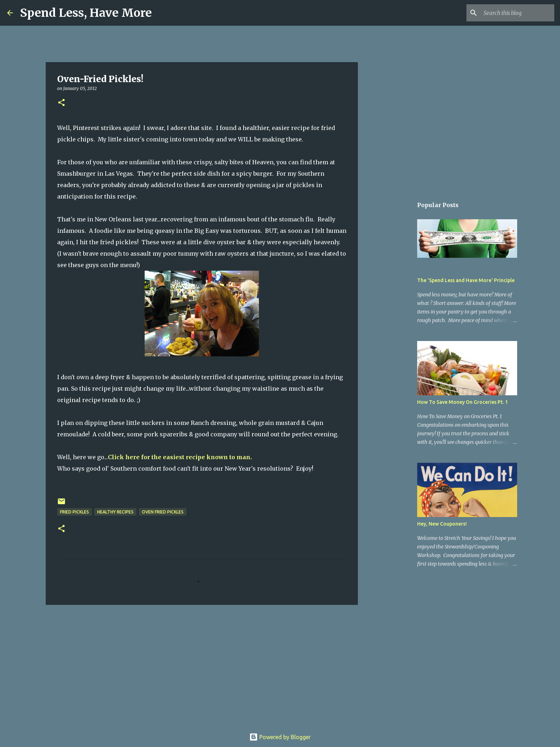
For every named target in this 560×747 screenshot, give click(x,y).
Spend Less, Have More (86, 13)
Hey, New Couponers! (442, 524)
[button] (61, 103)
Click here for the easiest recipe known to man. (180, 457)
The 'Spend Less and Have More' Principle (466, 280)
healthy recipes (115, 512)
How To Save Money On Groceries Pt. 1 (462, 402)
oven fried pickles (163, 512)
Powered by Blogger (280, 737)
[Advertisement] (202, 666)
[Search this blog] (517, 13)
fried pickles (74, 512)
